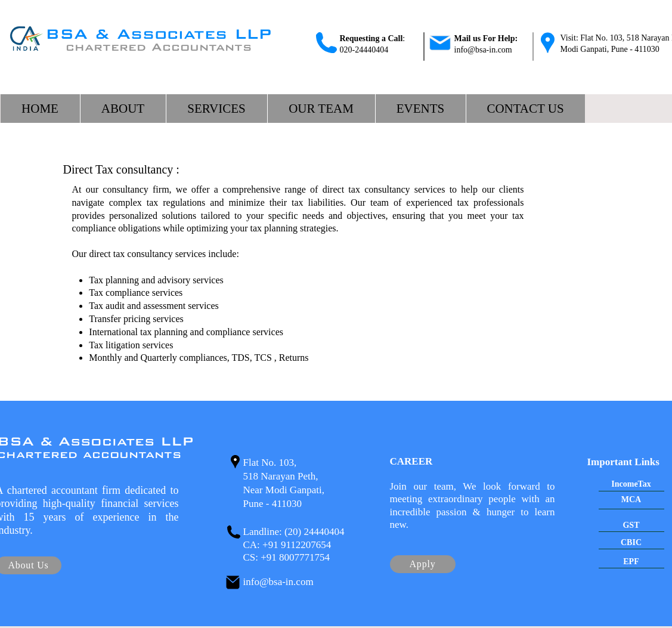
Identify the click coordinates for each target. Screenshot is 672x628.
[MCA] (631, 500)
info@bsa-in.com (483, 50)
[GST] (631, 525)
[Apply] (423, 564)
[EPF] (631, 562)
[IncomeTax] (631, 485)
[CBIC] (631, 543)
